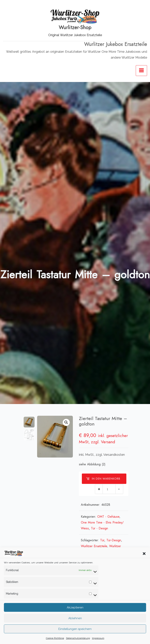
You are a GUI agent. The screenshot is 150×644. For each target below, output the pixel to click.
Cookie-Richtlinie (55, 638)
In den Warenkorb (103, 479)
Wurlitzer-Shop (75, 27)
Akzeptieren (75, 607)
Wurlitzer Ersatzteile (94, 546)
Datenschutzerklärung (78, 638)
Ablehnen (75, 618)
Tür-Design (114, 540)
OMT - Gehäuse (108, 517)
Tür (102, 540)
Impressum (98, 638)
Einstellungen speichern (75, 629)
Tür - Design (100, 528)
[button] (144, 553)
